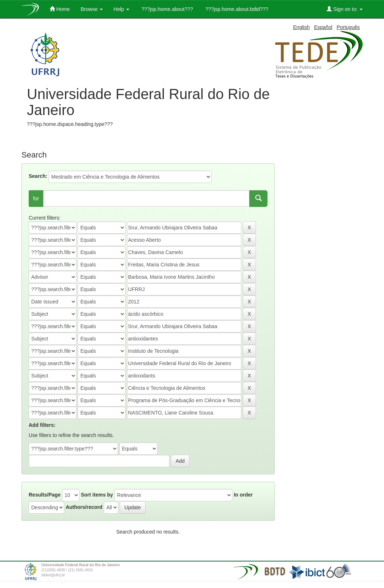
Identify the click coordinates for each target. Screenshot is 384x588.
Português (348, 27)
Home (60, 9)
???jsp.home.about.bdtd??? (236, 9)
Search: (38, 176)
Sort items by (97, 495)
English (302, 27)
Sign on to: (345, 9)
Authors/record (84, 507)
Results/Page (45, 495)
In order (243, 495)
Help (121, 9)
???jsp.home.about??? (167, 9)
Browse (92, 9)
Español (323, 27)
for (36, 199)
